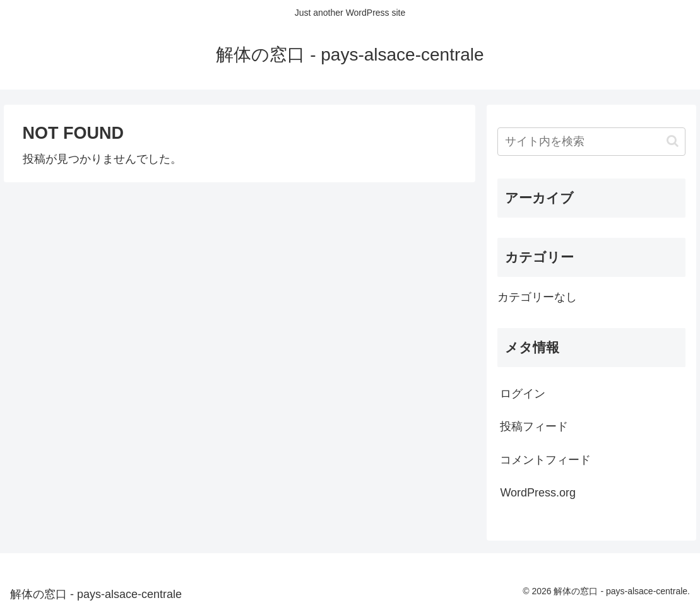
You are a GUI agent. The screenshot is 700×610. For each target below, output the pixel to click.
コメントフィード (545, 460)
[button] (673, 141)
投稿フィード (534, 426)
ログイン (523, 394)
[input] (591, 142)
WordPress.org (538, 493)
